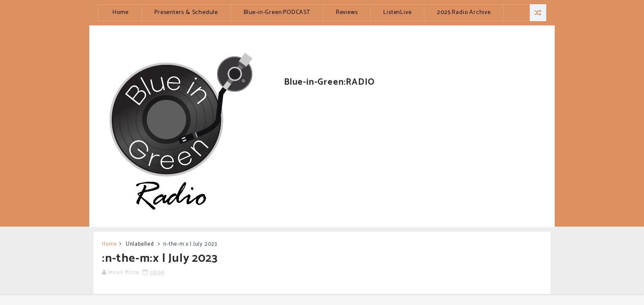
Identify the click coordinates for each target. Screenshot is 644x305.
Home (121, 12)
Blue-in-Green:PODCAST (277, 12)
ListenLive (397, 12)
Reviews (347, 12)
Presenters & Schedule (186, 12)
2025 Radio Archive (464, 12)
